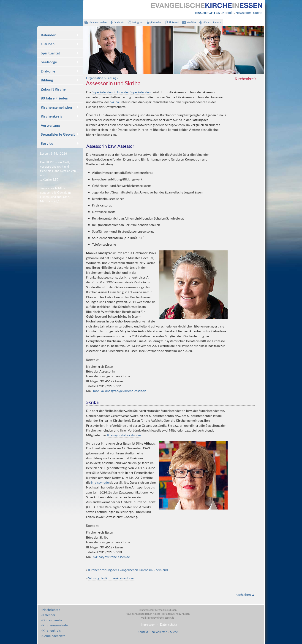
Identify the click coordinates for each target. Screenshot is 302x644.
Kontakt (228, 13)
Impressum (148, 625)
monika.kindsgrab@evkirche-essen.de (120, 391)
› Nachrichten (50, 610)
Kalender (48, 35)
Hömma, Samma (209, 22)
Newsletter (243, 13)
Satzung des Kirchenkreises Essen (112, 578)
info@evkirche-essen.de (161, 618)
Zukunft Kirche (53, 89)
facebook (116, 22)
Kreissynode (100, 482)
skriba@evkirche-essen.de (112, 557)
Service (47, 143)
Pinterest (171, 22)
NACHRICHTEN (208, 13)
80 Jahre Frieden (54, 98)
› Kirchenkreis (51, 630)
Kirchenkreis (51, 116)
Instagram (134, 22)
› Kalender (48, 615)
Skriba (114, 102)
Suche (258, 13)
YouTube (188, 22)
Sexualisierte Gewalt (58, 134)
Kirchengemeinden (56, 107)
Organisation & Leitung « (102, 78)
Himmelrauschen (95, 22)
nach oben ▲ (245, 595)
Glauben (48, 44)
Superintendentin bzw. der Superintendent (122, 92)
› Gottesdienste (51, 620)
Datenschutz (168, 625)
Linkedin (153, 22)
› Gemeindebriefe (53, 636)
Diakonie (48, 71)
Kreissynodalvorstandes (124, 435)
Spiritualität (50, 53)
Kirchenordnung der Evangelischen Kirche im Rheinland (128, 570)
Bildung (47, 80)
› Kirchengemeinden (55, 625)
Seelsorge (49, 62)
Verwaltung (50, 125)
